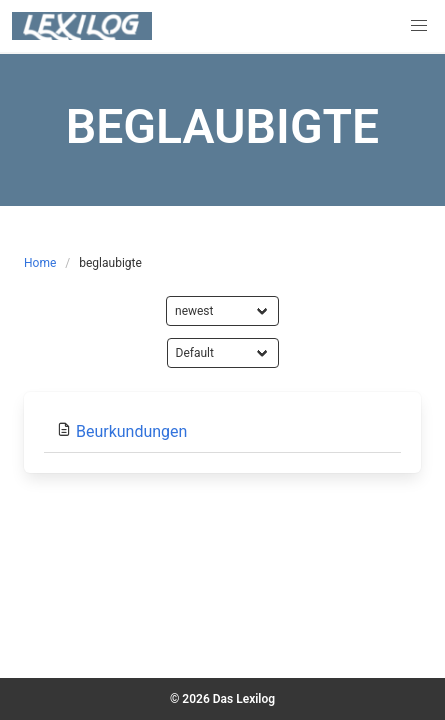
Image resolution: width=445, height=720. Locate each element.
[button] (419, 26)
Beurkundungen (131, 431)
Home (40, 263)
